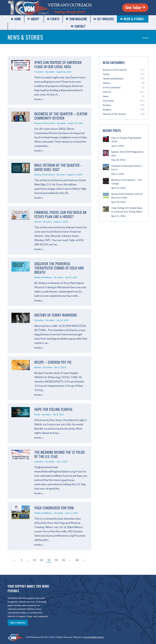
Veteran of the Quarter (44, 175)
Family (37, 414)
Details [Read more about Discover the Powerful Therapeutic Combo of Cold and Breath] (38, 301)
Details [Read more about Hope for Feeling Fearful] (38, 438)
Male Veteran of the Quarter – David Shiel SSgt (58, 167)
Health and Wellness (43, 277)
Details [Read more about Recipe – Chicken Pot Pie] (38, 395)
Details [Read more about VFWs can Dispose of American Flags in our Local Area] (38, 99)
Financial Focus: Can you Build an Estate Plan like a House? (60, 214)
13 (49, 560)
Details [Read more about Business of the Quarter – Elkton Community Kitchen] (38, 151)
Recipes (38, 367)
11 (34, 560)
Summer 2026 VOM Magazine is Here (127, 154)
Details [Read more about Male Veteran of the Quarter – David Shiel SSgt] (38, 198)
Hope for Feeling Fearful (53, 409)
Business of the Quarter (45, 123)
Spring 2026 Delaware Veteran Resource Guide (127, 196)
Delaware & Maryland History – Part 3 (127, 168)
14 (56, 560)
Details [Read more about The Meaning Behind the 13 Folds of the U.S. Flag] (38, 493)
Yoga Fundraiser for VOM (54, 508)
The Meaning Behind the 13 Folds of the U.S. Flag (59, 454)
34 (77, 560)
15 (63, 560)
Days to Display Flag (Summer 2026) (126, 140)
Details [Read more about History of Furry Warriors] (38, 348)
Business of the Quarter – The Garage (126, 182)
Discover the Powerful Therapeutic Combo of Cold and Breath (59, 268)
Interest (38, 222)
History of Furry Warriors (56, 315)
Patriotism (39, 72)
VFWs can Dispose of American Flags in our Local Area (58, 64)
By (50, 72)
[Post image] (106, 139)
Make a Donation (18, 623)
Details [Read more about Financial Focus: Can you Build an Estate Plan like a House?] (38, 249)
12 (41, 560)
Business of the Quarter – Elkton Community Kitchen (61, 116)
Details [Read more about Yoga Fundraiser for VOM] (38, 545)
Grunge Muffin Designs (94, 637)
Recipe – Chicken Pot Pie (53, 362)
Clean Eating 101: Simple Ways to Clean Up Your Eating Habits (127, 210)
